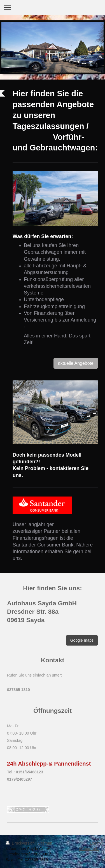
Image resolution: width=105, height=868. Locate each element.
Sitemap (45, 843)
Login (95, 843)
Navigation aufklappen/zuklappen (53, 7)
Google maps (82, 640)
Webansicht (89, 849)
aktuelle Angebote (76, 363)
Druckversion (21, 843)
